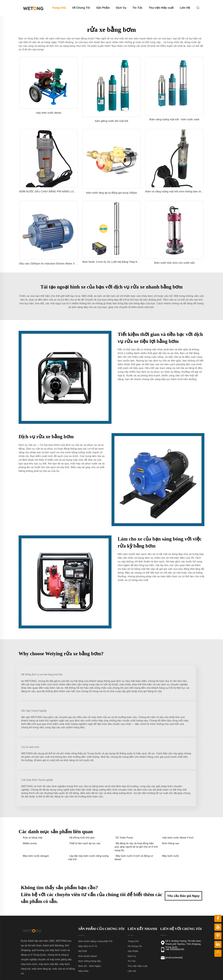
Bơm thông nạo (171, 813)
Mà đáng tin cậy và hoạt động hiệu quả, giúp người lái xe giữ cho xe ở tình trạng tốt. (136, 817)
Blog (192, 973)
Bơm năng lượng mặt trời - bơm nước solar (174, 119)
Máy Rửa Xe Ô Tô (88, 916)
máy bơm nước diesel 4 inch (178, 808)
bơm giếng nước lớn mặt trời (112, 121)
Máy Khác (84, 941)
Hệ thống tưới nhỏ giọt (82, 808)
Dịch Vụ (121, 8)
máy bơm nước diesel (49, 113)
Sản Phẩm (103, 8)
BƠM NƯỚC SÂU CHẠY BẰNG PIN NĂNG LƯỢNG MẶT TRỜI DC (58, 192)
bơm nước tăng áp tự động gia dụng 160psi (112, 193)
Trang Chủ (59, 8)
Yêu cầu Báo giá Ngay (183, 864)
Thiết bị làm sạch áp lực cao (85, 813)
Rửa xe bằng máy (33, 808)
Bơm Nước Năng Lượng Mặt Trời (95, 911)
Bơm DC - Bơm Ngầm (90, 936)
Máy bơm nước (171, 826)
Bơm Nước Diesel (88, 926)
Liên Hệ (185, 8)
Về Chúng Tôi (81, 8)
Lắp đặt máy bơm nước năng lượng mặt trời (88, 828)
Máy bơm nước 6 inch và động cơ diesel (134, 828)
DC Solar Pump (124, 808)
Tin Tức (137, 8)
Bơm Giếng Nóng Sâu (90, 931)
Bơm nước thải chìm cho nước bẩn (174, 263)
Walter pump (30, 813)
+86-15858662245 (175, 919)
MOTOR (83, 921)
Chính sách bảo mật (174, 973)
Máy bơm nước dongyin (36, 826)
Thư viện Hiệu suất (161, 8)
